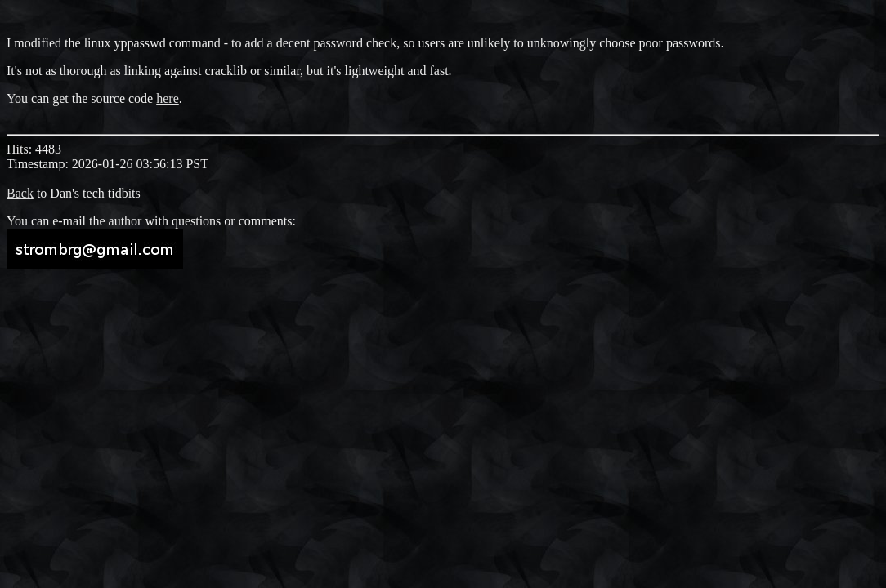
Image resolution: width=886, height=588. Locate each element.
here (168, 98)
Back (20, 193)
